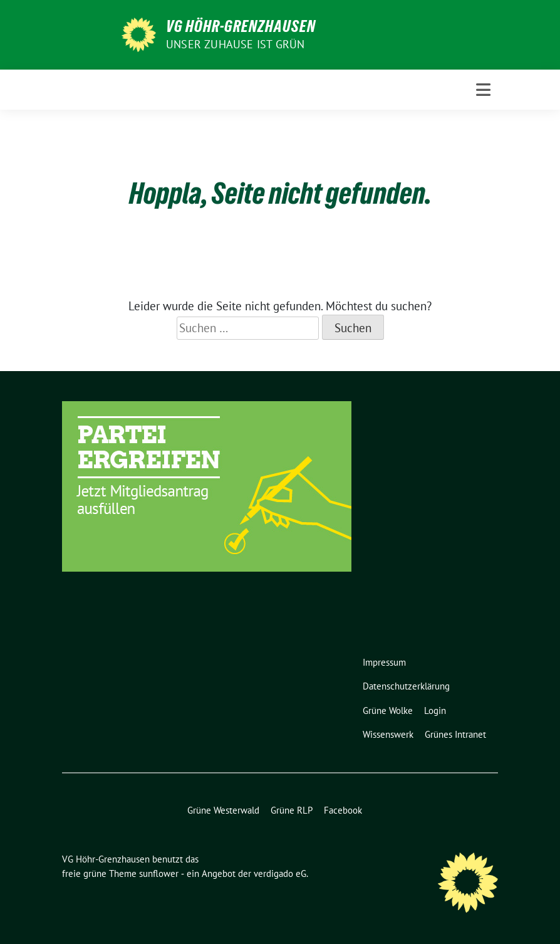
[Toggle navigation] (483, 90)
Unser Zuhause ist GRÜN (235, 44)
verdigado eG (280, 873)
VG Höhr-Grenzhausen (241, 26)
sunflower (159, 873)
